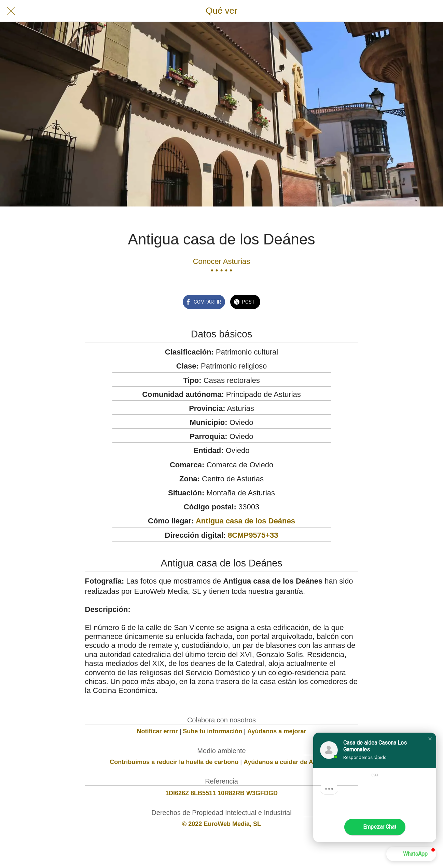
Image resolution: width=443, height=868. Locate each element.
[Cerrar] (11, 11)
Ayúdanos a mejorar (277, 731)
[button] (430, 739)
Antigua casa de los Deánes (245, 521)
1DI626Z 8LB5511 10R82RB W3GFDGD (221, 793)
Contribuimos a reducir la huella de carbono (174, 762)
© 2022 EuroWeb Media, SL (221, 824)
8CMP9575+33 (253, 535)
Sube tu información (212, 731)
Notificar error (157, 731)
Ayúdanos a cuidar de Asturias (288, 762)
